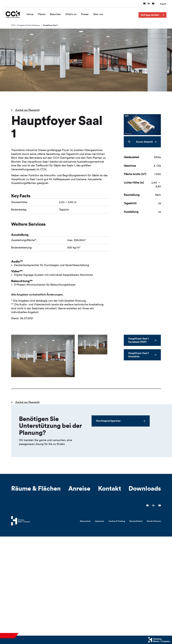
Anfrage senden (150, 14)
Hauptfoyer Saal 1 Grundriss (139, 355)
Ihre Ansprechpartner (108, 421)
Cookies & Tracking (117, 521)
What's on (72, 14)
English (163, 3)
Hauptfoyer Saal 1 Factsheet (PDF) (139, 340)
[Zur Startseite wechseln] (13, 13)
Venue (31, 14)
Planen (43, 14)
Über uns (100, 14)
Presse (86, 14)
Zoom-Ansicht (140, 142)
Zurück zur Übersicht (27, 110)
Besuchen (57, 14)
